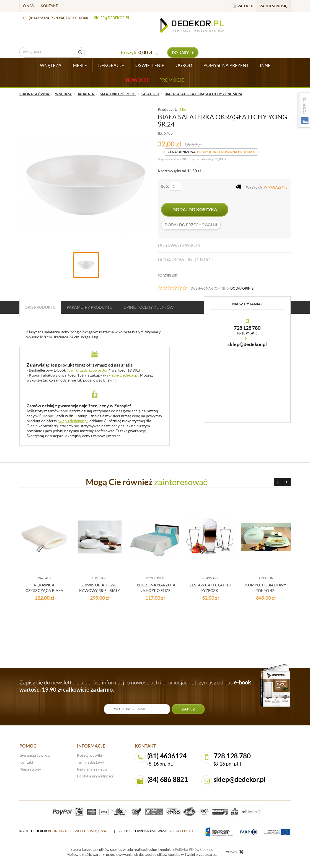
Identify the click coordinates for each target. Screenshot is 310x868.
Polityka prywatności (95, 776)
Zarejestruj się (274, 6)
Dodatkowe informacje (187, 260)
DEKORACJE (111, 65)
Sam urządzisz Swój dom (89, 370)
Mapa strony (30, 769)
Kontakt (49, 6)
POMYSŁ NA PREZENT (226, 65)
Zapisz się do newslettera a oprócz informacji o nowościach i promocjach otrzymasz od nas (135, 686)
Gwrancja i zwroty (35, 755)
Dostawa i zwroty (179, 245)
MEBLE (80, 65)
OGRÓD (184, 65)
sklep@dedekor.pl (112, 18)
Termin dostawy (91, 762)
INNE (265, 65)
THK (182, 109)
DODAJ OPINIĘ (242, 288)
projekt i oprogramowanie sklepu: (156, 831)
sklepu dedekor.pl (73, 421)
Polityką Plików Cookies (194, 850)
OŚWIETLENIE (150, 65)
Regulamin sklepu (92, 769)
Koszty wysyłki (90, 755)
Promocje (172, 80)
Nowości (137, 80)
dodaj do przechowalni (191, 225)
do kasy (183, 53)
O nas (28, 6)
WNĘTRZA (51, 65)
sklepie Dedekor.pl (123, 375)
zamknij (235, 852)
